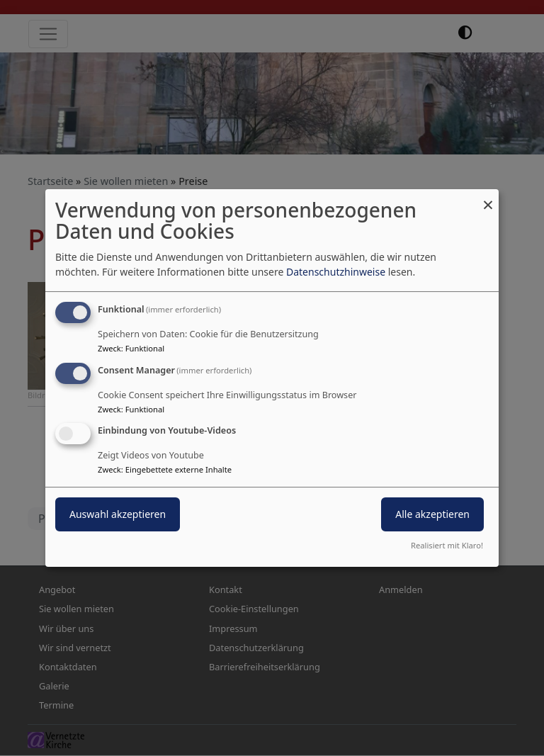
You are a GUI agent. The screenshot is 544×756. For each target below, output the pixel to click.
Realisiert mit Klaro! (447, 545)
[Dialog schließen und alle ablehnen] (488, 198)
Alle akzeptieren (432, 515)
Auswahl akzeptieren (118, 515)
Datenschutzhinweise (336, 272)
